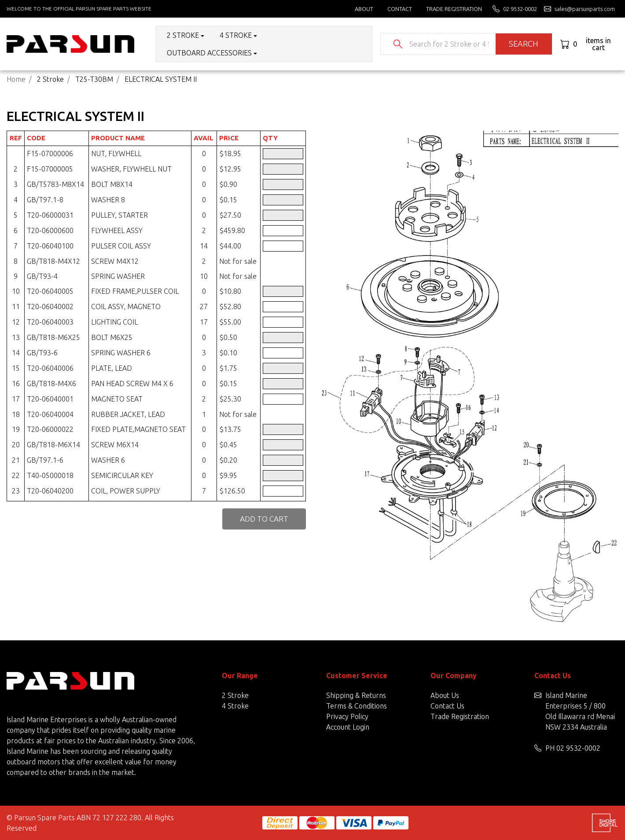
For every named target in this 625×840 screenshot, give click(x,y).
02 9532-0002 (578, 748)
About (364, 9)
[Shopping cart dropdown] (589, 44)
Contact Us (447, 706)
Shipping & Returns (356, 695)
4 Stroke (235, 706)
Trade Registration (454, 9)
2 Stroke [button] (183, 35)
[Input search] (449, 44)
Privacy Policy (347, 716)
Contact (400, 9)
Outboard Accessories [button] (209, 53)
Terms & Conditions (357, 706)
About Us (445, 695)
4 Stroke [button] (236, 35)
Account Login (348, 727)
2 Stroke (235, 695)
